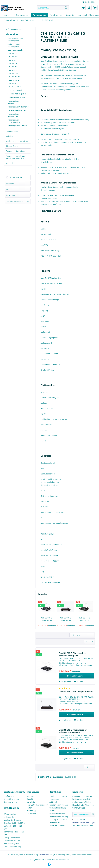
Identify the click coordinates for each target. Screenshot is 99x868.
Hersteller (10, 163)
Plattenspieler (12, 34)
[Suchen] (66, 8)
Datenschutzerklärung (59, 817)
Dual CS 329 (13, 54)
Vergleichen (65, 682)
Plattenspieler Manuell (17, 110)
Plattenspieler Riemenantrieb (14, 121)
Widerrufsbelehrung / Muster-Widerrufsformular (58, 811)
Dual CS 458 (13, 67)
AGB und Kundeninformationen (59, 803)
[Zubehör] (70, 15)
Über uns (30, 796)
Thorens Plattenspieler (17, 94)
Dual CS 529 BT (14, 73)
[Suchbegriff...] (53, 8)
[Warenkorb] (95, 8)
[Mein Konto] (89, 8)
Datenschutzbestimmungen (84, 822)
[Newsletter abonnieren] (93, 814)
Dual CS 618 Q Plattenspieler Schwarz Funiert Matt (84, 619)
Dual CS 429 (13, 57)
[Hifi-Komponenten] (21, 15)
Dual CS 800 (13, 83)
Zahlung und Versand (58, 819)
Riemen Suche (12, 146)
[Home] (6, 15)
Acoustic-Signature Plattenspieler (15, 39)
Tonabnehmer (12, 131)
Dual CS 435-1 (14, 60)
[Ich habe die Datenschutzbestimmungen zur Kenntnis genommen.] (73, 819)
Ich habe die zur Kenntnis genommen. (84, 822)
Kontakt (30, 799)
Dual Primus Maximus (16, 87)
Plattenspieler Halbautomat (13, 102)
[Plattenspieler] (39, 15)
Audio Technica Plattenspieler (14, 45)
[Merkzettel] (83, 8)
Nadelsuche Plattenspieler (17, 141)
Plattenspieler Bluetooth (17, 126)
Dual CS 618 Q (14, 80)
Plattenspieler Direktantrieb (13, 115)
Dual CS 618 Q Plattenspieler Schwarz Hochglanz (46, 619)
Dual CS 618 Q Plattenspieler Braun (65, 619)
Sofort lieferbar (16, 177)
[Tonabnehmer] (56, 15)
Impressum (54, 799)
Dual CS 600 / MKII (15, 77)
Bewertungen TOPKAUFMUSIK (33, 812)
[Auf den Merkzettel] (79, 682)
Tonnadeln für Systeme (16, 151)
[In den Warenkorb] (76, 676)
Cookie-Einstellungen (58, 796)
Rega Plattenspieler (15, 90)
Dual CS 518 (13, 70)
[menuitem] (53, 9)
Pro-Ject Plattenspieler (17, 97)
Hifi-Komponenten (14, 29)
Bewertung (11, 195)
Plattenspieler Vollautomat (18, 107)
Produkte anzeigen (18, 201)
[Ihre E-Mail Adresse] (82, 814)
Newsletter (31, 802)
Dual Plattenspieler (15, 50)
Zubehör (10, 136)
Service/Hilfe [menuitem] (89, 2)
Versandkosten (44, 855)
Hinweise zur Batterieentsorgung (57, 824)
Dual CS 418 (13, 64)
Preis (8, 189)
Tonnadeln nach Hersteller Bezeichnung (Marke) (17, 157)
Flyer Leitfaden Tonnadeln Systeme (37, 806)
